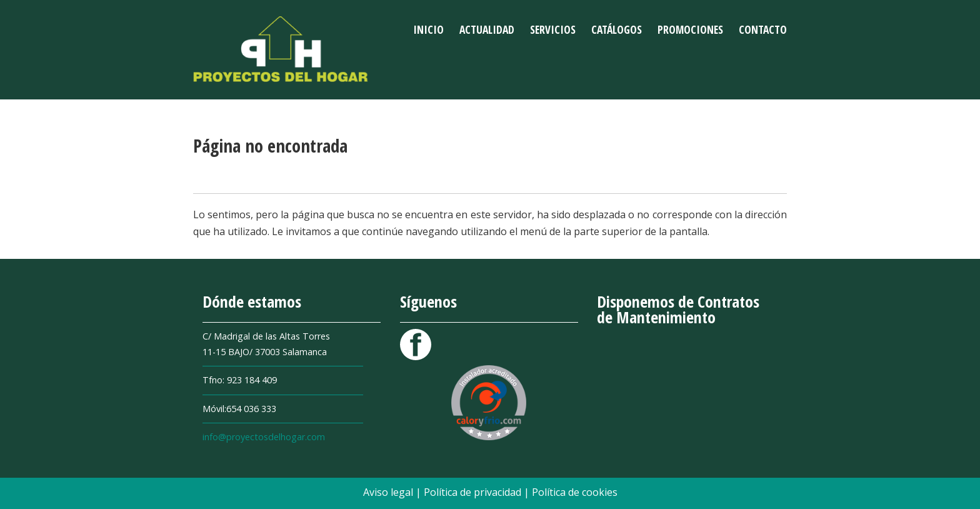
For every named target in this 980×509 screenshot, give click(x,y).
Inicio (428, 29)
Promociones (690, 29)
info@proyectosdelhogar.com (264, 437)
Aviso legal (389, 492)
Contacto (763, 29)
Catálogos (617, 29)
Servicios (553, 29)
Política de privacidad (474, 492)
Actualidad (487, 29)
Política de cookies (575, 492)
